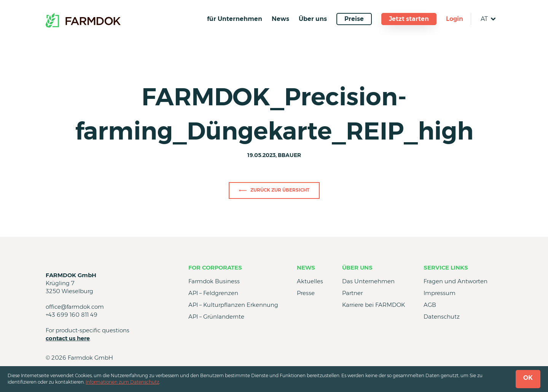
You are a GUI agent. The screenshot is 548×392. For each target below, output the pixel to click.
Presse (306, 293)
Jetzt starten (409, 19)
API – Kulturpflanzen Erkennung (233, 305)
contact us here (68, 338)
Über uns (313, 19)
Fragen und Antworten (456, 281)
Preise (354, 19)
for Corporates (215, 267)
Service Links (446, 267)
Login (455, 19)
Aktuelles (310, 281)
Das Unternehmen (368, 281)
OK (528, 378)
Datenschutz (442, 317)
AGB (430, 305)
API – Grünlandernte (216, 317)
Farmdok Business (214, 281)
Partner (352, 293)
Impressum (440, 293)
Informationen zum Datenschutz (122, 382)
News (280, 19)
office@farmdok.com (75, 307)
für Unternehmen (235, 19)
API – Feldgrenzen (213, 293)
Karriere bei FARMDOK (374, 305)
